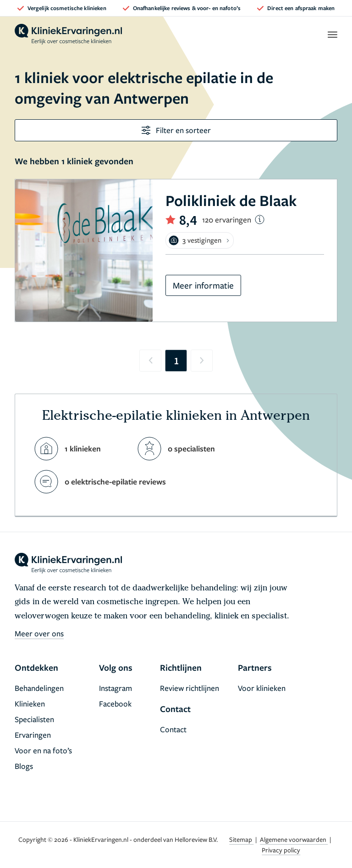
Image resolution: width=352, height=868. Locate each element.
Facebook (115, 704)
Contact (173, 729)
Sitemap (241, 839)
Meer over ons (39, 633)
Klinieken (30, 704)
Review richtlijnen (190, 688)
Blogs (24, 766)
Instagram (115, 688)
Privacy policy (281, 850)
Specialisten (34, 719)
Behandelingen (39, 688)
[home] (68, 34)
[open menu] (332, 34)
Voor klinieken (262, 688)
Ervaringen (33, 735)
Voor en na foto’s (43, 750)
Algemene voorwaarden (294, 839)
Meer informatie (203, 285)
